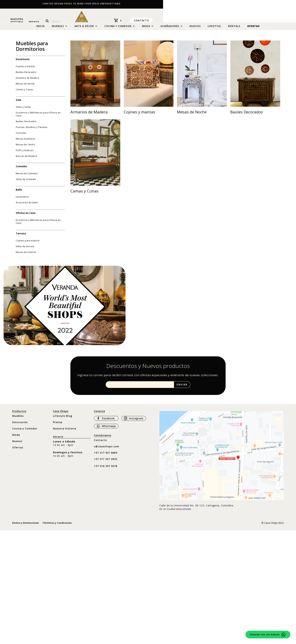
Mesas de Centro (25, 147)
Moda (16, 437)
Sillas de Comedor (26, 182)
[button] (60, 29)
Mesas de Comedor (27, 176)
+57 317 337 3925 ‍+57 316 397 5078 (106, 465)
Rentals (234, 29)
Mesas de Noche (25, 86)
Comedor (22, 169)
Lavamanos (22, 199)
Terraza (21, 236)
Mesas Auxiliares (25, 141)
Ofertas (253, 29)
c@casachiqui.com (107, 449)
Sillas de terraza (25, 249)
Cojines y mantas (25, 69)
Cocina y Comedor (25, 431)
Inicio (41, 29)
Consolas (21, 135)
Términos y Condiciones (57, 525)
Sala (18, 102)
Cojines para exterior (28, 243)
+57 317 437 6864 (106, 455)
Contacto (141, 20)
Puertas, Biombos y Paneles (32, 130)
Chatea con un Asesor (265, 634)
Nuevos (195, 29)
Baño (19, 192)
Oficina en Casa (26, 216)
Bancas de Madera (26, 158)
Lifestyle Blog (63, 418)
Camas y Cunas (24, 92)
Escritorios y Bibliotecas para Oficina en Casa (38, 117)
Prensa (34, 22)
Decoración (20, 425)
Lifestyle (214, 29)
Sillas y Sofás (23, 109)
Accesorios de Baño (27, 205)
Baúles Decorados (26, 75)
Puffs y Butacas (25, 153)
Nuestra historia (17, 20)
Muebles (18, 418)
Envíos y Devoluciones (26, 525)
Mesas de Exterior (26, 255)
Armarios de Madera (27, 80)
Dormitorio (23, 62)
